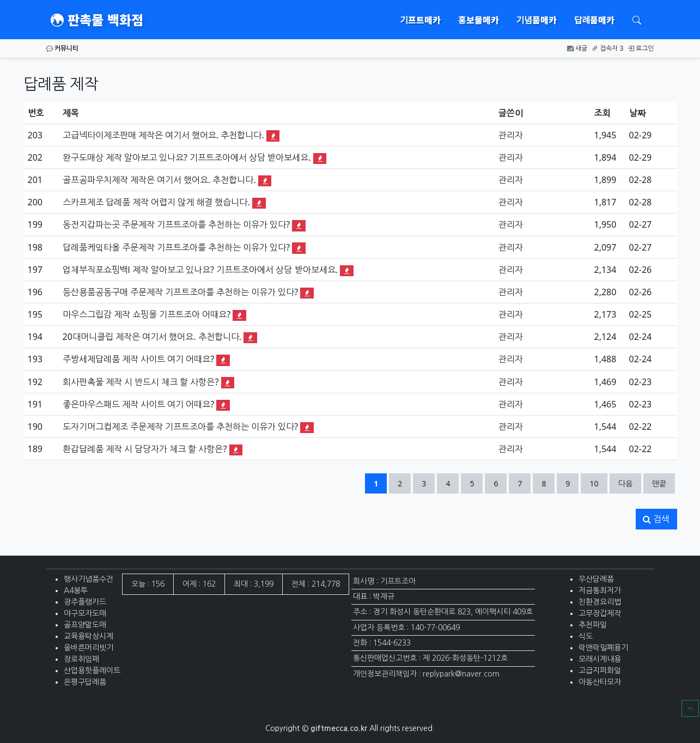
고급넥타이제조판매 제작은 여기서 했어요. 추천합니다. (163, 135)
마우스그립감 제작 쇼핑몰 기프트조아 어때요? (147, 314)
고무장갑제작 (600, 613)
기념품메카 (537, 20)
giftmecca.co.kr (339, 728)
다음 (625, 483)
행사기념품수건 (89, 579)
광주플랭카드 (85, 602)
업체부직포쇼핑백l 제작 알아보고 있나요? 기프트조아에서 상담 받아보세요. (200, 270)
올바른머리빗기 (89, 648)
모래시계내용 (600, 659)
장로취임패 (81, 659)
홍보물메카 (479, 20)
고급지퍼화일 (600, 671)
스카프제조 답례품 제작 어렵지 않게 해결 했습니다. (156, 202)
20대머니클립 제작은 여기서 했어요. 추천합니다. (152, 337)
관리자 (511, 135)
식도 (586, 636)
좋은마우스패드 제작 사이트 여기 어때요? (139, 404)
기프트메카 (420, 20)
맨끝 (659, 483)
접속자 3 (607, 48)
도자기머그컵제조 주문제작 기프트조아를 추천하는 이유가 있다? (181, 427)
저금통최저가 (600, 590)
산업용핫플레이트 (92, 671)
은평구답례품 (85, 682)
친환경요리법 (600, 602)
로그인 (641, 48)
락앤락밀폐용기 (603, 648)
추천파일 (593, 625)
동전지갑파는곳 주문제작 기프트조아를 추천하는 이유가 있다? (176, 224)
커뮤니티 (62, 48)
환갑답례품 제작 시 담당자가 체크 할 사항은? (145, 449)
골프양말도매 (85, 625)
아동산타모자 (600, 682)
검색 (656, 519)
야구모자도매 (85, 613)
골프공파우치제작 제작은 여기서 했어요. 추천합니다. (159, 180)
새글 (577, 48)
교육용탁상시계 (89, 636)
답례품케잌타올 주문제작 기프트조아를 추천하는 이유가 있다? (176, 247)
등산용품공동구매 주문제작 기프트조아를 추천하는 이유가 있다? (181, 292)
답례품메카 (594, 20)
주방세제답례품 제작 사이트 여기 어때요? (139, 359)
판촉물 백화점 (97, 20)
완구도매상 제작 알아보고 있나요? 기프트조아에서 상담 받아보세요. (187, 157)
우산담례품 (596, 579)
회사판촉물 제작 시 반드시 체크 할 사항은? (141, 382)
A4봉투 (76, 590)
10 (598, 483)
